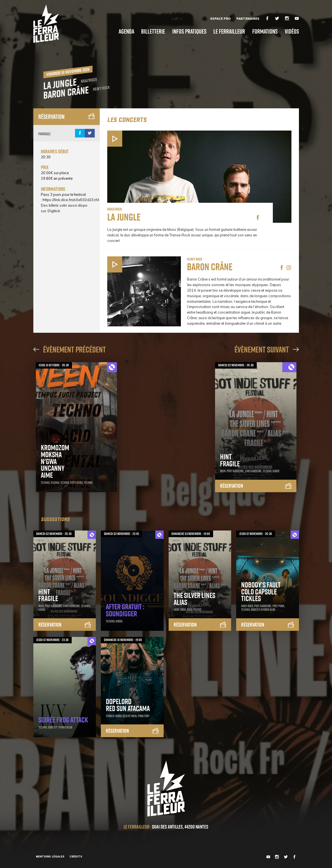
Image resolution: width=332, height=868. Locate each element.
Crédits (76, 856)
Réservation (67, 117)
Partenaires (248, 19)
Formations (265, 31)
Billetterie (153, 31)
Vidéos (292, 31)
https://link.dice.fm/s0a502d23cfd (71, 200)
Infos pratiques (189, 31)
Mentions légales (50, 856)
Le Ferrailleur (229, 31)
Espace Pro (220, 19)
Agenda (126, 31)
